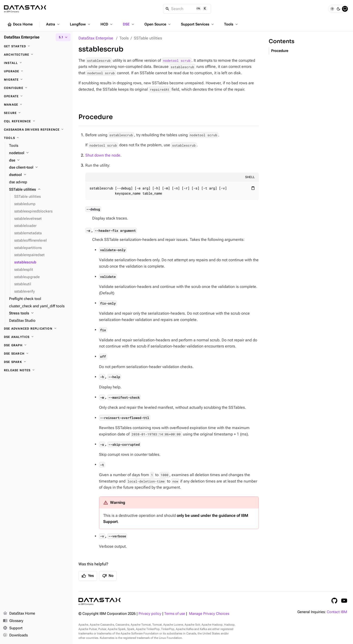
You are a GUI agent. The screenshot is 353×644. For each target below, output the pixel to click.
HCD (107, 24)
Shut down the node (103, 155)
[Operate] (36, 96)
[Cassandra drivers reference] (36, 130)
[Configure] (36, 88)
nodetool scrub (177, 61)
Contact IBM (337, 612)
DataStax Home (19, 614)
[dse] (39, 161)
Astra (53, 24)
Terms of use (175, 614)
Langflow (81, 24)
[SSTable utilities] (39, 190)
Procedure (96, 117)
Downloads (15, 635)
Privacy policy (150, 614)
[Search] (187, 9)
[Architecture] (36, 55)
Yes (88, 576)
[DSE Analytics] (36, 337)
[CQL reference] (36, 121)
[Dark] (339, 9)
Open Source (158, 24)
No (108, 576)
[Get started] (36, 46)
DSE (129, 24)
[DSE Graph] (36, 345)
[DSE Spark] (36, 362)
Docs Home (20, 25)
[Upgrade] (36, 71)
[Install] (36, 63)
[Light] (332, 9)
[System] (345, 9)
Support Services (198, 24)
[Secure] (36, 113)
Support (13, 628)
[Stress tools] (39, 313)
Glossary (13, 621)
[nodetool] (39, 153)
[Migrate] (36, 80)
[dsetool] (39, 175)
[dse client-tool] (39, 168)
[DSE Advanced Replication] (36, 329)
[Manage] (36, 105)
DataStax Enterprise (96, 38)
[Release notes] (36, 370)
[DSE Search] (36, 354)
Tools (231, 24)
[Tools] (36, 138)
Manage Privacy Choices (209, 614)
